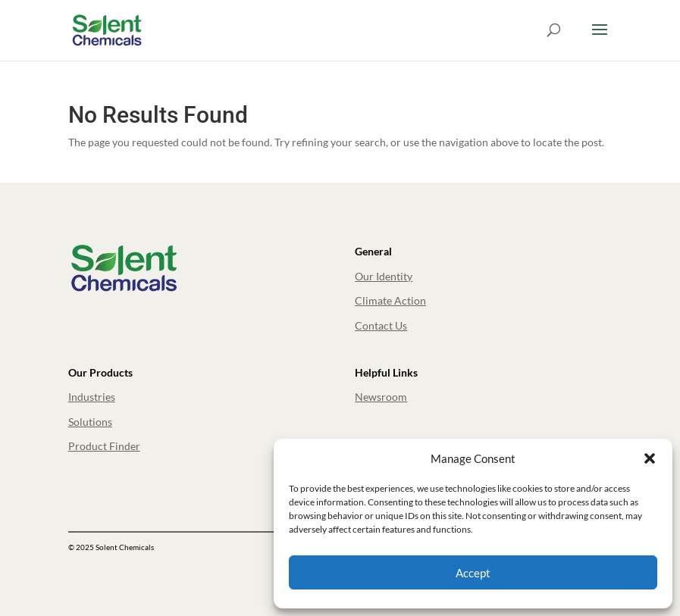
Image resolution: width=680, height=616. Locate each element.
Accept (473, 573)
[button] (650, 458)
